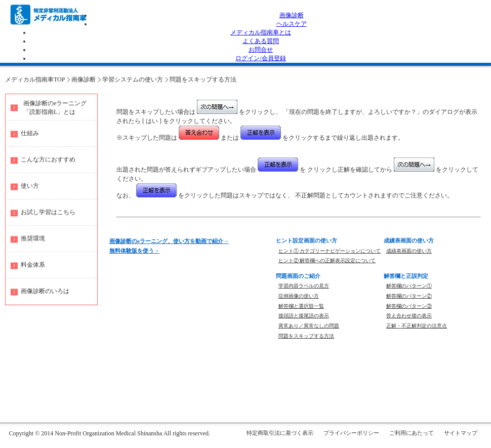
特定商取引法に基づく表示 (280, 433)
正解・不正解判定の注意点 (417, 326)
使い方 (30, 186)
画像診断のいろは (45, 291)
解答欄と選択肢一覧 (301, 306)
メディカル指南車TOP (35, 79)
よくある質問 (261, 41)
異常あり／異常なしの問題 (309, 326)
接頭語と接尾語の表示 (304, 316)
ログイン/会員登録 (260, 58)
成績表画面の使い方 (409, 251)
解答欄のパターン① (409, 286)
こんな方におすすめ (48, 159)
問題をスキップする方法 (203, 79)
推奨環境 (33, 238)
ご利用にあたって (412, 433)
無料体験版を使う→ (134, 251)
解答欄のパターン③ (409, 306)
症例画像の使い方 (299, 296)
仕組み (30, 133)
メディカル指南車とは (261, 32)
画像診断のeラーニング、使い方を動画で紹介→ (169, 241)
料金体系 (33, 265)
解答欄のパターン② (409, 296)
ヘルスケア (292, 24)
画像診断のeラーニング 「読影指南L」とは (55, 108)
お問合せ (261, 50)
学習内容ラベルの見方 (304, 286)
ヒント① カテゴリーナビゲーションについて (330, 251)
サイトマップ (461, 433)
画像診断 (292, 15)
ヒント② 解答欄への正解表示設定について (327, 260)
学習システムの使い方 (133, 79)
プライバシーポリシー (351, 433)
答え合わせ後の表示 (409, 316)
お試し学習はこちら (48, 212)
